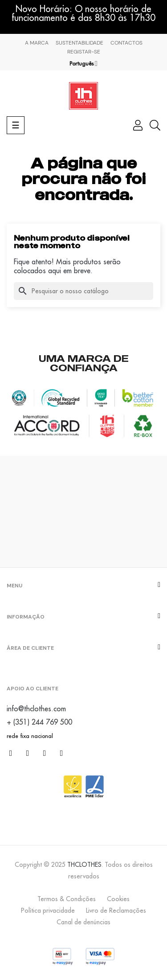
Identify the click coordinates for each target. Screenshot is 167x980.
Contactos (126, 43)
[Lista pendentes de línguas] (83, 64)
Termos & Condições (67, 899)
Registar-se (84, 52)
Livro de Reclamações (116, 910)
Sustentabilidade (79, 43)
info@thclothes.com (36, 709)
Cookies (118, 899)
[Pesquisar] (83, 291)
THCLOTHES (84, 865)
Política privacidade (48, 910)
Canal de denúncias (83, 922)
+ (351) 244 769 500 (39, 722)
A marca (37, 43)
